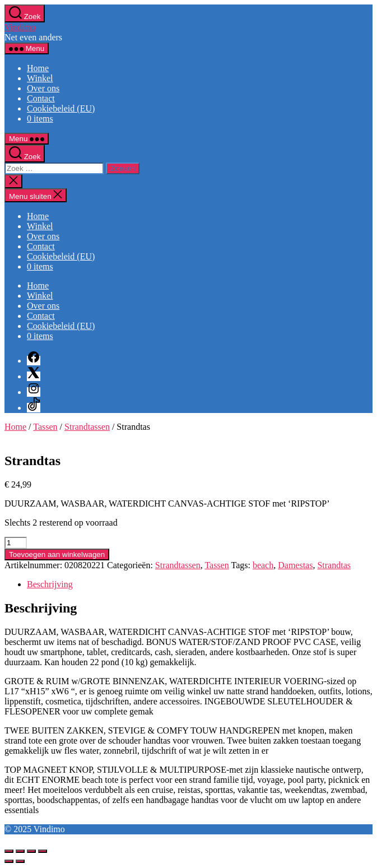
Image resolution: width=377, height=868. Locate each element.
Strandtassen (87, 427)
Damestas (295, 565)
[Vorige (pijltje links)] (9, 861)
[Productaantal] (16, 543)
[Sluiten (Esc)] (43, 851)
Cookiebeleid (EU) (61, 108)
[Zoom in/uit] (9, 851)
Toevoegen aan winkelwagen (57, 554)
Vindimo (20, 27)
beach (263, 565)
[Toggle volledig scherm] (20, 851)
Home (38, 68)
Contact (41, 98)
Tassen (45, 427)
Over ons (43, 88)
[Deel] (31, 851)
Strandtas (334, 565)
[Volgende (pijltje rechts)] (20, 861)
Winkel (40, 78)
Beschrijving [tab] (50, 584)
